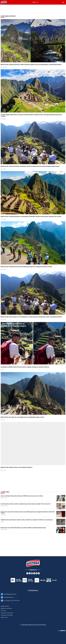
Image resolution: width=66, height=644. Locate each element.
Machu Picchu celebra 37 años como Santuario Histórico (17, 467)
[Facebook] (27, 573)
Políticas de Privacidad (7, 615)
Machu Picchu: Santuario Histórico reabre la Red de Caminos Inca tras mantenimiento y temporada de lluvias (31, 65)
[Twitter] (30, 573)
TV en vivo (3, 611)
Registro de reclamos (6, 608)
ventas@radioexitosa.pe (10, 594)
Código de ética (5, 606)
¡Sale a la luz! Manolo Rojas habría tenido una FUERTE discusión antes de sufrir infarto (22, 496)
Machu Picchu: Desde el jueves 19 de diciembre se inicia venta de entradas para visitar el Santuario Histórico (31, 317)
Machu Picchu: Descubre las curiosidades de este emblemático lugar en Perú (22, 417)
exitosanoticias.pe (9, 597)
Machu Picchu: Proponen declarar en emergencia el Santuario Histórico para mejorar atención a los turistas (31, 217)
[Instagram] (34, 573)
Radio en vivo (4, 617)
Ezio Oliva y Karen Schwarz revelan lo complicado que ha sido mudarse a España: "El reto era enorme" (26, 504)
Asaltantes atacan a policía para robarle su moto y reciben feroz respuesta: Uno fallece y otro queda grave (27, 520)
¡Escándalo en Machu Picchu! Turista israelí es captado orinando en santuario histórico (25, 367)
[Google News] (36, 573)
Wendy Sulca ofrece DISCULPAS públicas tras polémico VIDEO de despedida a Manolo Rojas (23, 528)
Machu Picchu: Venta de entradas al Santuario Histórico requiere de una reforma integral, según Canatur (30, 166)
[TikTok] (39, 573)
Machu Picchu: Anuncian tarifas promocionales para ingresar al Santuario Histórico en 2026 (26, 267)
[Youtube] (32, 573)
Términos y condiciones (7, 613)
